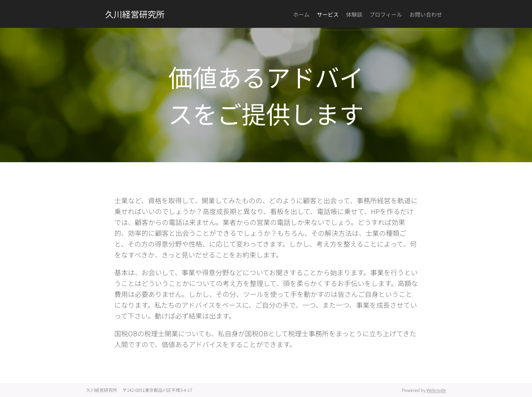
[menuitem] (280, 14)
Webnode (436, 390)
